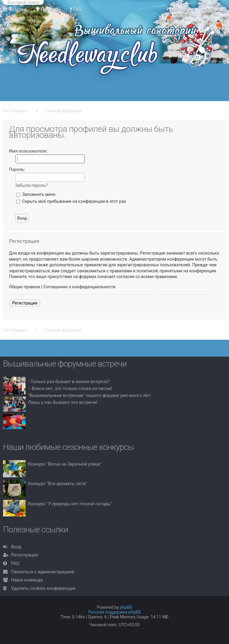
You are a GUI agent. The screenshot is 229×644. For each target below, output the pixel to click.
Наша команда (27, 580)
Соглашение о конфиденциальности (79, 287)
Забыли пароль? (31, 185)
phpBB (126, 607)
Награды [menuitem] (48, 9)
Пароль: (17, 169)
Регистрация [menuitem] (180, 9)
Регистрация (25, 303)
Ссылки (18, 9)
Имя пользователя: (28, 151)
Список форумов (63, 111)
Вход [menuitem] (218, 9)
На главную (16, 111)
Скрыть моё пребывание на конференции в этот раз (71, 201)
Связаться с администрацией (43, 572)
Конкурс (65, 464)
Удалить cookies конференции (43, 588)
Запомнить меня (36, 194)
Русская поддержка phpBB (115, 612)
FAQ (15, 563)
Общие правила (25, 287)
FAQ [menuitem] (75, 9)
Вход (16, 547)
